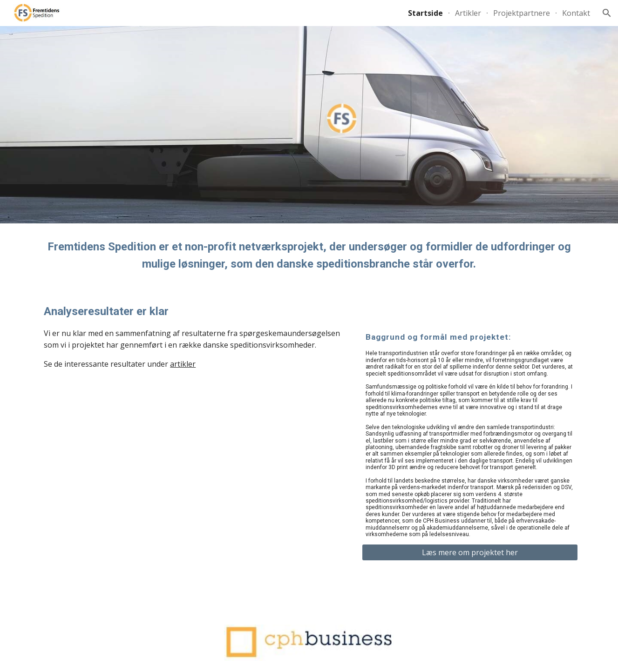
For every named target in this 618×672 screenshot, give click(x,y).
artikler (183, 364)
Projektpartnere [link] (522, 13)
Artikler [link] (468, 13)
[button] (607, 13)
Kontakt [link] (576, 13)
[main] (309, 256)
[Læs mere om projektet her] (470, 552)
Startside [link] (425, 13)
